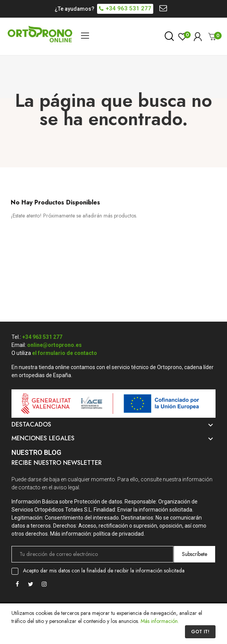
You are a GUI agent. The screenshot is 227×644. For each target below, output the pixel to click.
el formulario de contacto (65, 353)
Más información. (160, 621)
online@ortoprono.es (54, 345)
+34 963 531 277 (42, 337)
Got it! (200, 632)
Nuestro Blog (36, 452)
